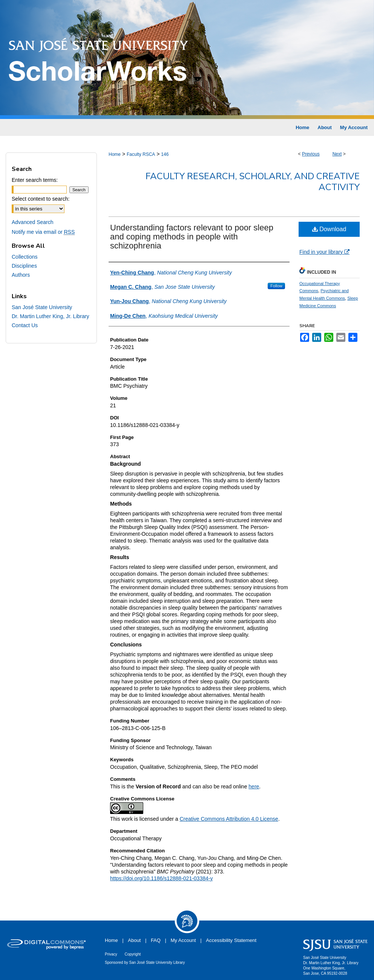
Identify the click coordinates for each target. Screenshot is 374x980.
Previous (311, 154)
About (134, 940)
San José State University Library (157, 962)
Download (329, 229)
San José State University (42, 307)
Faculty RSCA (141, 154)
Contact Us (25, 325)
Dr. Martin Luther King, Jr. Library (50, 316)
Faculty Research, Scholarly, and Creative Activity (253, 182)
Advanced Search (33, 222)
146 (165, 154)
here (254, 786)
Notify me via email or (43, 232)
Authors (21, 275)
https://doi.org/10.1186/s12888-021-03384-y (161, 878)
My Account (183, 940)
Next (337, 154)
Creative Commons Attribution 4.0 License (229, 819)
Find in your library (324, 252)
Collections (25, 257)
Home (115, 154)
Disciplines (24, 266)
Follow (276, 286)
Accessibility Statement (231, 940)
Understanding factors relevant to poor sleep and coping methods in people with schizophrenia (192, 237)
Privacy (111, 954)
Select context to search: (41, 199)
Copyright (133, 954)
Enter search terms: (35, 180)
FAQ (156, 940)
